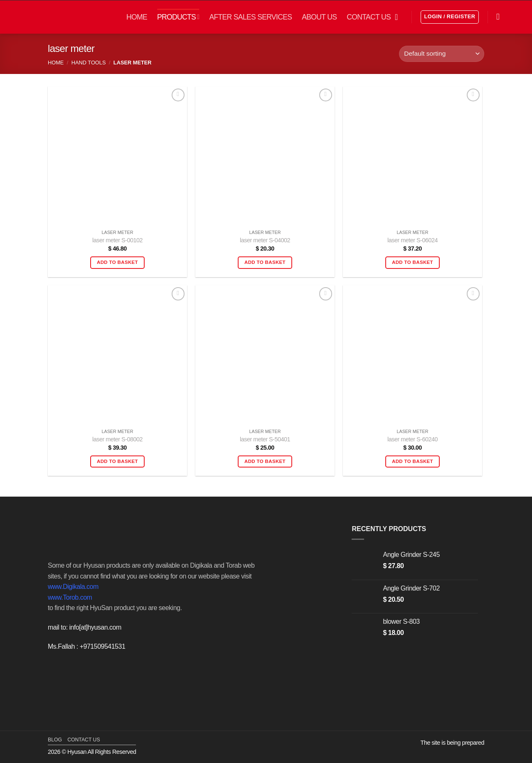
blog (55, 740)
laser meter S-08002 (117, 439)
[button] (399, 17)
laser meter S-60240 (413, 439)
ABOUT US (319, 17)
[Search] (501, 17)
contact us (84, 740)
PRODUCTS (178, 17)
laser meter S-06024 (413, 240)
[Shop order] (442, 54)
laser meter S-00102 (117, 240)
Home (56, 63)
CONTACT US (369, 17)
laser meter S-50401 (265, 439)
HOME (137, 17)
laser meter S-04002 (265, 240)
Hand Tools (89, 63)
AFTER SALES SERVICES (250, 17)
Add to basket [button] (117, 262)
